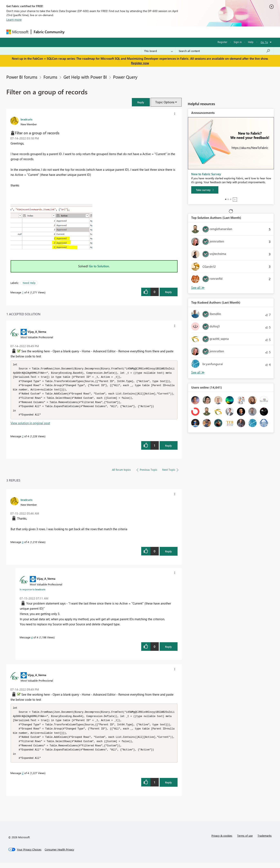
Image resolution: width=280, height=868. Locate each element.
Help (251, 42)
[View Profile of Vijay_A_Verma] (37, 332)
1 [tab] (226, 199)
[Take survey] (205, 190)
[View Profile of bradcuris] (27, 119)
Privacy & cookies (222, 841)
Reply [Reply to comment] (168, 448)
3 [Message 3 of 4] (23, 545)
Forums (74, 32)
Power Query (125, 77)
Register (222, 42)
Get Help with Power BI (85, 77)
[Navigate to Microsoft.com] (17, 32)
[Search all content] (225, 51)
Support (178, 32)
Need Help (29, 283)
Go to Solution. (99, 266)
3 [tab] (231, 199)
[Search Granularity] (158, 51)
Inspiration (92, 32)
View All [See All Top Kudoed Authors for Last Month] (198, 372)
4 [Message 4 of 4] (32, 640)
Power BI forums (22, 77)
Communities (127, 32)
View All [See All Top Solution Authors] (198, 288)
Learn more (14, 20)
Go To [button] (264, 42)
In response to (32, 592)
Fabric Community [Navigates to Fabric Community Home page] (49, 32)
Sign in (238, 42)
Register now (140, 63)
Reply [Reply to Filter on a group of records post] (168, 292)
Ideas (108, 32)
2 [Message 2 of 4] (23, 439)
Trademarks (265, 841)
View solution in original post (30, 426)
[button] (141, 102)
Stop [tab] (235, 199)
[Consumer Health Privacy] (59, 855)
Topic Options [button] (165, 102)
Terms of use (245, 841)
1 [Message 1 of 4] (23, 292)
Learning (161, 32)
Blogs (145, 32)
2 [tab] (228, 199)
